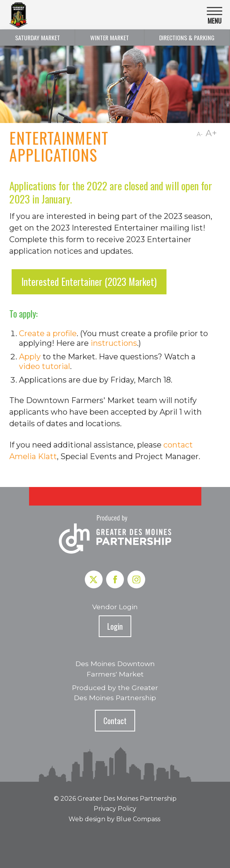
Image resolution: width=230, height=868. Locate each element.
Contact (115, 721)
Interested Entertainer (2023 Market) (89, 282)
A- (200, 134)
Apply (30, 357)
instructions (114, 343)
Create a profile (48, 333)
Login (115, 626)
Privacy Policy (115, 809)
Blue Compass (138, 819)
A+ (211, 133)
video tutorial (45, 366)
